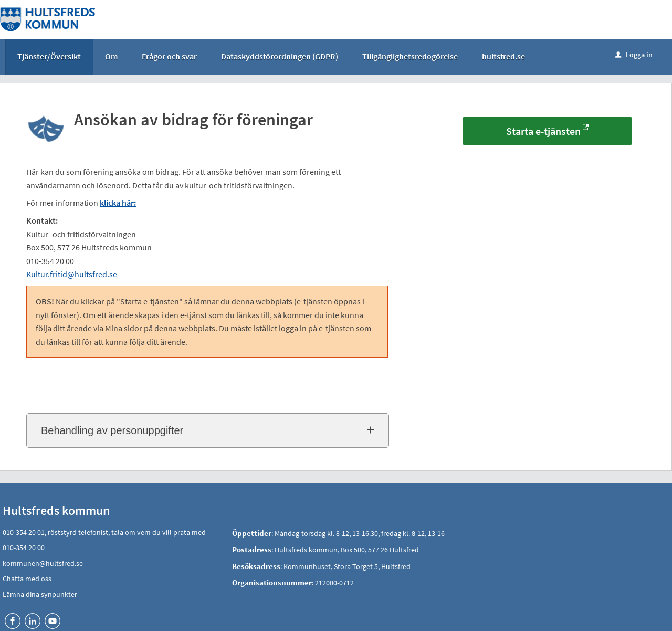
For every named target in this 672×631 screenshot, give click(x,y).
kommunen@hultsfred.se (43, 563)
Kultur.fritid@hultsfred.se (72, 274)
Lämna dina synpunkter (40, 594)
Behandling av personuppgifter (112, 430)
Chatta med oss (27, 579)
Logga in (634, 55)
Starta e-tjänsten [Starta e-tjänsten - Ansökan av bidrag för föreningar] (543, 131)
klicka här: (118, 203)
